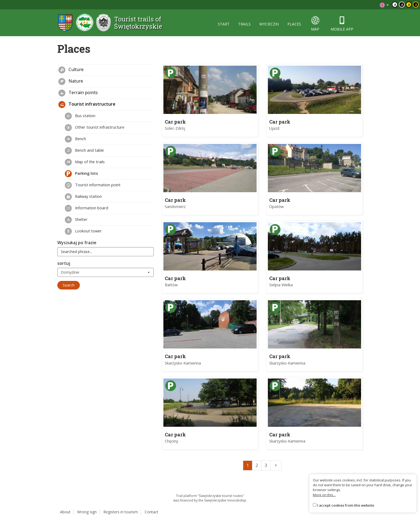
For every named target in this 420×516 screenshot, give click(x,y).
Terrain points (78, 93)
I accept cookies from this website (346, 505)
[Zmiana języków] (384, 5)
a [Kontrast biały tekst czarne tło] (402, 5)
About (65, 512)
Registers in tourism (121, 512)
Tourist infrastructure (87, 105)
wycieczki (269, 24)
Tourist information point (93, 185)
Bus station (80, 116)
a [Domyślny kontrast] (395, 5)
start (224, 24)
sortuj (64, 263)
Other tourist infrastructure (95, 128)
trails (244, 24)
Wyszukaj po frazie (77, 243)
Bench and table (84, 151)
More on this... (324, 495)
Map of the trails (85, 162)
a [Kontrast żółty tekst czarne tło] (416, 5)
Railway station (83, 197)
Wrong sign (87, 512)
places (294, 24)
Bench (75, 139)
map (315, 24)
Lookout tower (83, 231)
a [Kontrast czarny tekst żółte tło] (409, 5)
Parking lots (81, 174)
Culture (71, 70)
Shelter (76, 220)
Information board (87, 208)
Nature (71, 81)
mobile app (342, 24)
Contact (151, 512)
